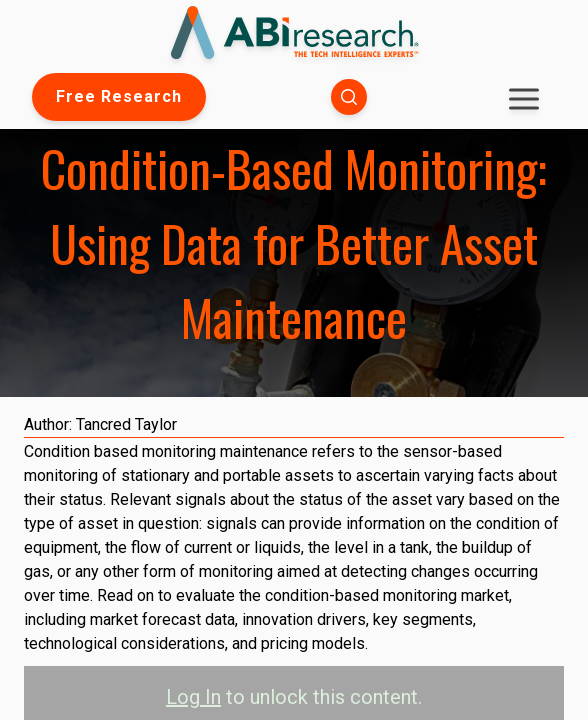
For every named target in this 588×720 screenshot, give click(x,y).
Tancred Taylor (126, 424)
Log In (193, 697)
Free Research (119, 96)
